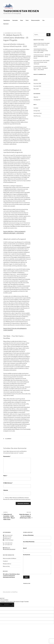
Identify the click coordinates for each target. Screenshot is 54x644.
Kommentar (7, 456)
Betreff (37, 550)
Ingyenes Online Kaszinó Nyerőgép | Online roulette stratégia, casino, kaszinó (42, 45)
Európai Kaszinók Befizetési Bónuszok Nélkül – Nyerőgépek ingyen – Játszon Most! (41, 68)
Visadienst (5, 561)
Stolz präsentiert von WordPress (10, 592)
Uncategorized (37, 100)
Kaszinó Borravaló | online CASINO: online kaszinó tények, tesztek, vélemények (42, 62)
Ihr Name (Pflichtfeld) (37, 537)
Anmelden (36, 108)
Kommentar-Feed (38, 113)
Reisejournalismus (7, 564)
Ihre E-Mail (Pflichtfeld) (37, 543)
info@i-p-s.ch (7, 548)
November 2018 (37, 86)
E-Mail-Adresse (8, 483)
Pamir (27, 20)
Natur (22, 20)
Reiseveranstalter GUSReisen (10, 558)
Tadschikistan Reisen (21, 11)
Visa (43, 20)
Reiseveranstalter (36, 20)
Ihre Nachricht (37, 564)
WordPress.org (37, 116)
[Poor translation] (10, 605)
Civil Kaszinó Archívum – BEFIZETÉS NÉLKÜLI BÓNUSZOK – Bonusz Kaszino (42, 56)
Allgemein (8, 439)
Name (5, 476)
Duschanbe (15, 20)
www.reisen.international (10, 549)
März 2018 (36, 89)
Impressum (6, 24)
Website (6, 490)
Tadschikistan (7, 20)
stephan (19, 33)
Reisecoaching (6, 566)
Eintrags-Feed (37, 111)
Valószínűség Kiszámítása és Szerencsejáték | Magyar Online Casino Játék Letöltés (41, 51)
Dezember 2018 (37, 83)
